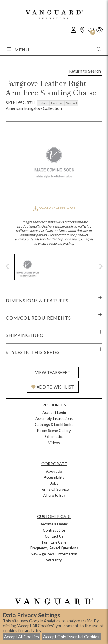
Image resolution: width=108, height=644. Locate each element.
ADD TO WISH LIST (53, 387)
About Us (54, 471)
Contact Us (54, 536)
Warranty (54, 560)
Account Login (54, 412)
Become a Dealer (54, 524)
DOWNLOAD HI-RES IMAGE (54, 208)
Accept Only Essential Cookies (71, 637)
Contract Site (54, 530)
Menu (18, 50)
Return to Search (85, 71)
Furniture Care (54, 542)
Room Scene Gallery (54, 431)
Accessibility (54, 477)
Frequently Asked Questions (54, 548)
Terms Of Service (54, 489)
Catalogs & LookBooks (54, 425)
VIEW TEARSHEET (53, 373)
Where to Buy (54, 495)
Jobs (54, 483)
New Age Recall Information (54, 554)
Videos (54, 443)
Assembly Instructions (54, 418)
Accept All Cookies (21, 637)
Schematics (54, 437)
